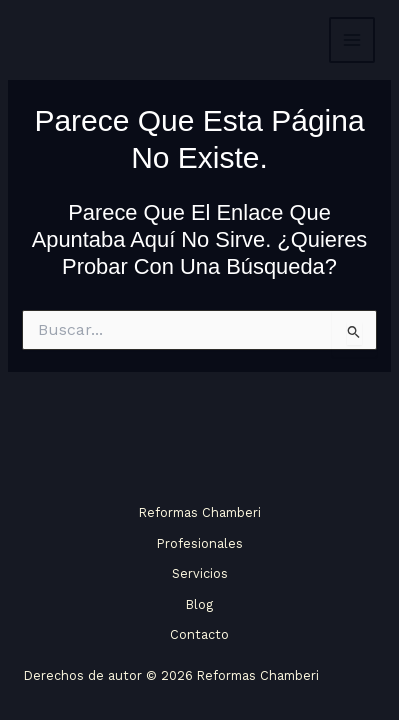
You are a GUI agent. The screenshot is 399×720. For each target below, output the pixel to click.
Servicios (200, 573)
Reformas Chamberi (200, 512)
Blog (199, 604)
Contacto (199, 634)
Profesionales (200, 543)
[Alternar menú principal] (352, 40)
